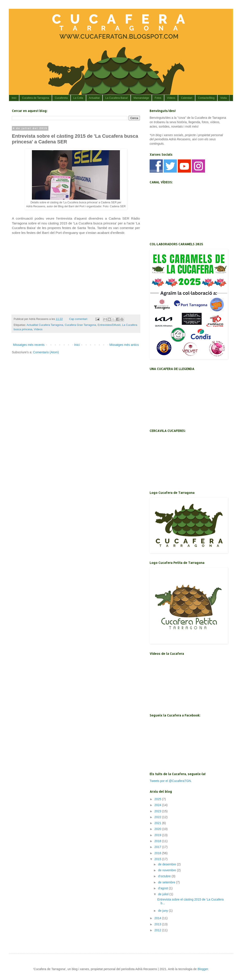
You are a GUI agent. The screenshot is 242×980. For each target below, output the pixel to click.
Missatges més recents (29, 345)
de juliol (164, 894)
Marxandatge (141, 98)
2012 (158, 930)
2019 (158, 835)
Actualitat (94, 98)
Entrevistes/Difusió (109, 325)
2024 (158, 805)
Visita (223, 98)
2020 (158, 829)
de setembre (167, 882)
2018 (158, 841)
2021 (158, 823)
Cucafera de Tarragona (36, 98)
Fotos (158, 98)
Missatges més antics (124, 345)
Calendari (186, 98)
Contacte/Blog (206, 98)
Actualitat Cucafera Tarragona (45, 325)
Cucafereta (61, 98)
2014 (158, 918)
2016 (158, 853)
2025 (158, 799)
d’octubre (165, 876)
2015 (158, 859)
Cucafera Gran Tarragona (80, 325)
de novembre (167, 870)
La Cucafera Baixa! (117, 98)
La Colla (78, 98)
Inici (14, 98)
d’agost (163, 888)
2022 (158, 817)
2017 (158, 847)
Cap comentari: (79, 319)
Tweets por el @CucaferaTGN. (171, 781)
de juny (163, 911)
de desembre (167, 864)
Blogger (203, 969)
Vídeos (171, 98)
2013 (158, 924)
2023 (158, 811)
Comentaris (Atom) (46, 352)
